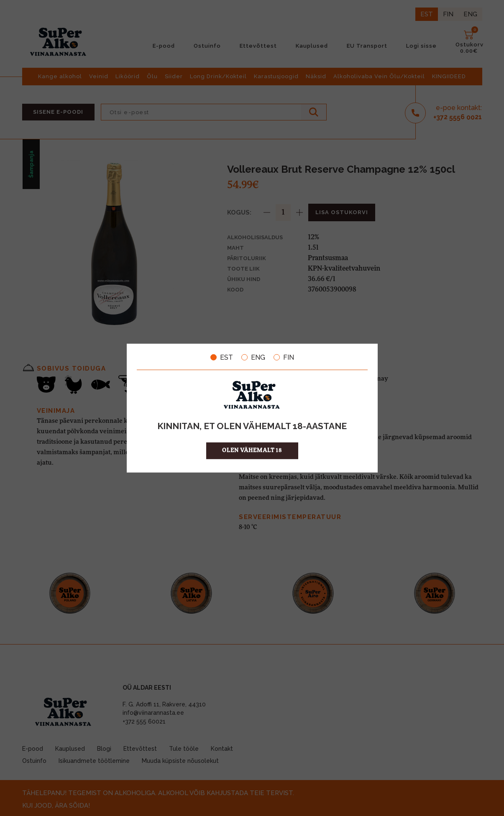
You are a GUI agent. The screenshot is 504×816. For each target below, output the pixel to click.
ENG (253, 357)
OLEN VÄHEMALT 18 (252, 451)
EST (222, 357)
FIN (284, 357)
